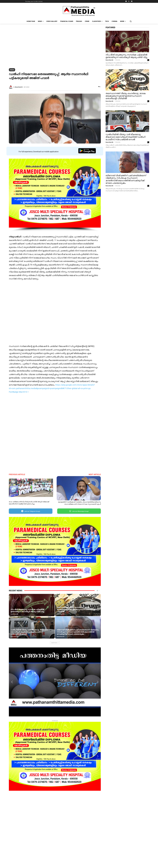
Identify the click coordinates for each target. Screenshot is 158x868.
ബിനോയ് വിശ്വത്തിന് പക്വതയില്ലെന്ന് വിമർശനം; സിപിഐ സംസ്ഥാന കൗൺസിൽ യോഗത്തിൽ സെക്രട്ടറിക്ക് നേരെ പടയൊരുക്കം (78, 632)
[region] (55, 46)
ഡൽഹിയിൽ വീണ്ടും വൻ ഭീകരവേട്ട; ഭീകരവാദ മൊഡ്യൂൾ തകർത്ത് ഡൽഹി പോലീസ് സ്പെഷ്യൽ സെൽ (29, 632)
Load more (55, 643)
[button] (131, 21)
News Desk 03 (19, 87)
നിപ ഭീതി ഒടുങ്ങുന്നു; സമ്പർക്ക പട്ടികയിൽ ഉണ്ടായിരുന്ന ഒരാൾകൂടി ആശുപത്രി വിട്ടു (27, 610)
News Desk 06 (14, 614)
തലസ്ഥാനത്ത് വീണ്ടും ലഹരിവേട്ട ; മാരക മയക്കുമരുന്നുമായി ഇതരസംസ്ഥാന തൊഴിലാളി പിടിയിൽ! (76, 609)
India (12, 70)
